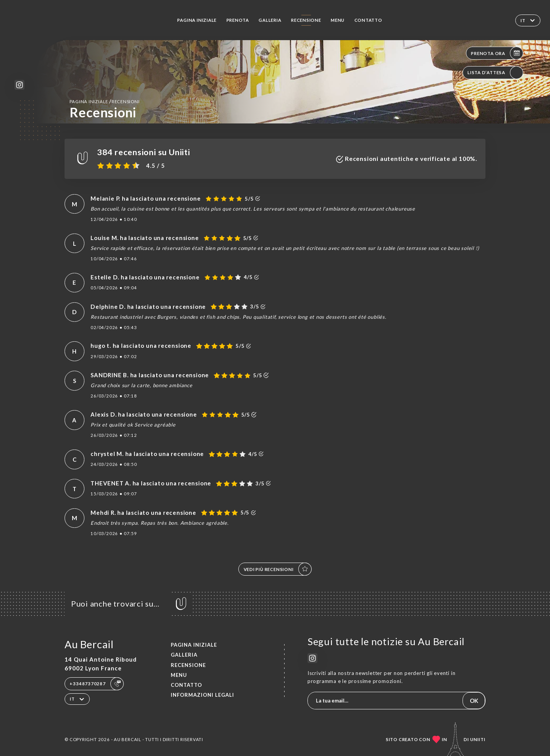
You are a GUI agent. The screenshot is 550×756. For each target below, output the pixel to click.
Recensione (306, 20)
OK (474, 701)
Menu (338, 20)
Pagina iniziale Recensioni (104, 101)
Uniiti (478, 739)
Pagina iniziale (197, 20)
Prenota (238, 20)
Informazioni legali (202, 695)
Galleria (270, 20)
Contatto (368, 20)
